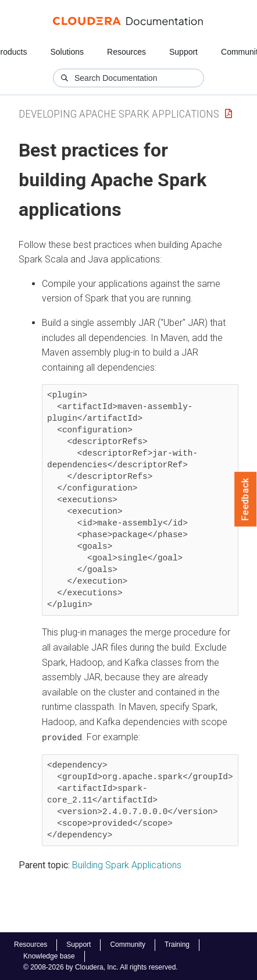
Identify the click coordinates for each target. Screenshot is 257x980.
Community (128, 945)
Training (177, 945)
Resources (126, 52)
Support (183, 52)
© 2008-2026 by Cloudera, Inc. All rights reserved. (101, 967)
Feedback (246, 499)
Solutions (67, 52)
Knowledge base (49, 956)
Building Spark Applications (127, 864)
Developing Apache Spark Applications (119, 114)
